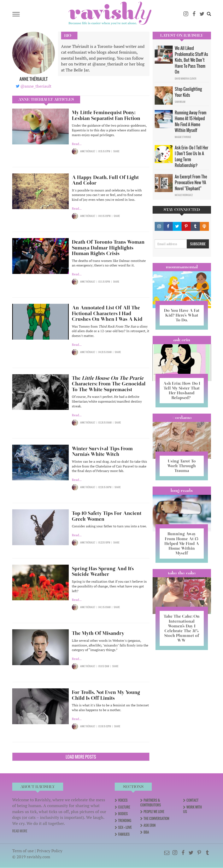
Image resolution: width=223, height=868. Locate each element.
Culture (124, 807)
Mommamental (182, 267)
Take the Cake (182, 573)
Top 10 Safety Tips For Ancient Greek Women (107, 516)
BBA (146, 832)
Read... (77, 144)
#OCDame (182, 418)
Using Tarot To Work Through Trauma (182, 466)
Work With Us (192, 809)
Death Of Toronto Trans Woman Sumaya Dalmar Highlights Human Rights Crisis (108, 248)
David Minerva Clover (186, 79)
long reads (182, 490)
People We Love (154, 812)
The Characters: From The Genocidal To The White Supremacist (109, 384)
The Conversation (156, 818)
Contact (192, 800)
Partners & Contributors (151, 803)
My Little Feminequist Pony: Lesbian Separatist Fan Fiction (106, 115)
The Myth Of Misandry (98, 633)
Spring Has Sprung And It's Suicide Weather (103, 571)
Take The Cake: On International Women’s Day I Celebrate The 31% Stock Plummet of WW (182, 628)
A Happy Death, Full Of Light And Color (105, 180)
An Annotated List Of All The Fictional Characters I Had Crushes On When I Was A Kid (107, 313)
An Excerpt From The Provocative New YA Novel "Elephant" (191, 182)
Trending (125, 821)
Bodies (123, 814)
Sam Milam (180, 102)
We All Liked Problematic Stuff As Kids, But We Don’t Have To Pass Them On (191, 60)
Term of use (23, 851)
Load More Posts (81, 757)
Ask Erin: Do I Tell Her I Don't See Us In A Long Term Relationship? (192, 156)
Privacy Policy (50, 851)
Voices (123, 800)
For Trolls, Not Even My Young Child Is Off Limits (106, 695)
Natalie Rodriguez (184, 195)
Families (124, 834)
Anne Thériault (88, 151)
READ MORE (20, 831)
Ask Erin (182, 340)
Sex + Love (125, 827)
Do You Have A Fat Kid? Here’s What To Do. (182, 315)
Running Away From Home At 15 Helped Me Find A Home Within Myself (191, 121)
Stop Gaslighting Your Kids (188, 92)
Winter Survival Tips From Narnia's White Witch (102, 451)
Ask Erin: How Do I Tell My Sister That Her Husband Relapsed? (182, 390)
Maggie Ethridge (183, 137)
